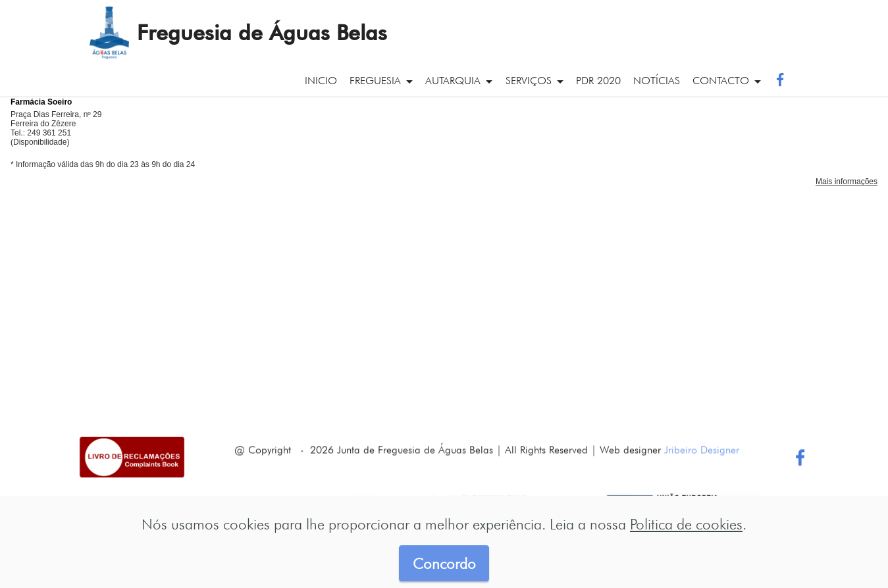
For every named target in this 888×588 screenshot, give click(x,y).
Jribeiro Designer (702, 461)
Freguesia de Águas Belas (262, 33)
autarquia (453, 81)
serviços (529, 81)
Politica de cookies (686, 524)
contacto (721, 81)
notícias (657, 81)
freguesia (375, 81)
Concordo (444, 563)
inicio (321, 81)
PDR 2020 (598, 81)
